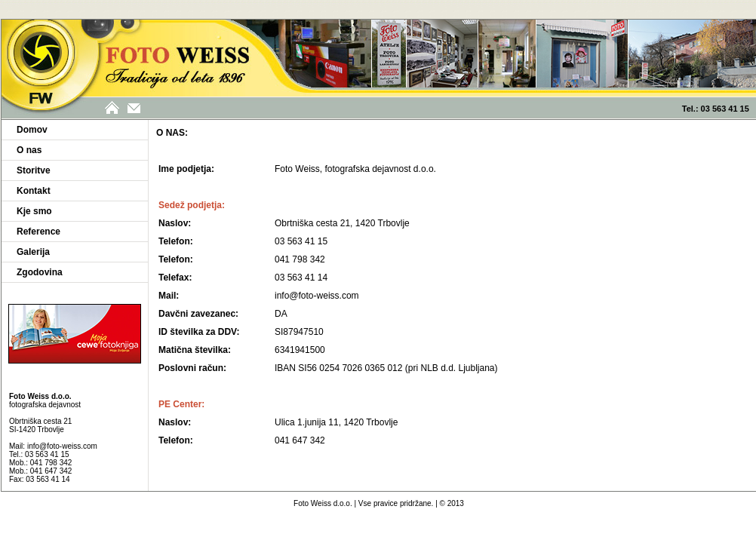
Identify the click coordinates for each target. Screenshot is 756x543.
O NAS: (172, 133)
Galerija (33, 252)
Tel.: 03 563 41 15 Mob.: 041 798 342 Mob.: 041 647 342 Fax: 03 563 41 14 (40, 467)
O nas (29, 150)
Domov (32, 130)
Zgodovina (40, 272)
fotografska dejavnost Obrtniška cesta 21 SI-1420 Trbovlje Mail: (45, 421)
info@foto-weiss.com (62, 446)
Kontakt (34, 191)
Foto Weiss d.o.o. (323, 503)
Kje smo (34, 211)
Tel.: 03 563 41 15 (719, 109)
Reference (38, 232)
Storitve (34, 170)
